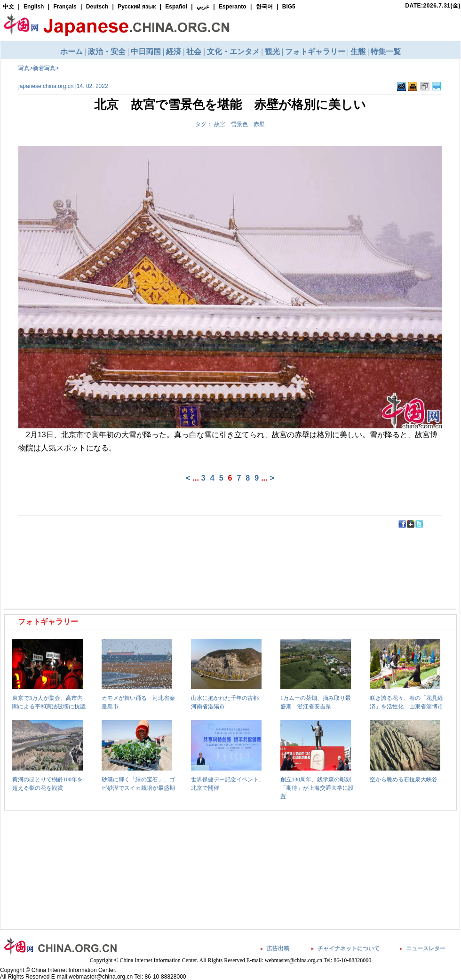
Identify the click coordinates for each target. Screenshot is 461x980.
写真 (24, 68)
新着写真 (44, 68)
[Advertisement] (118, 550)
